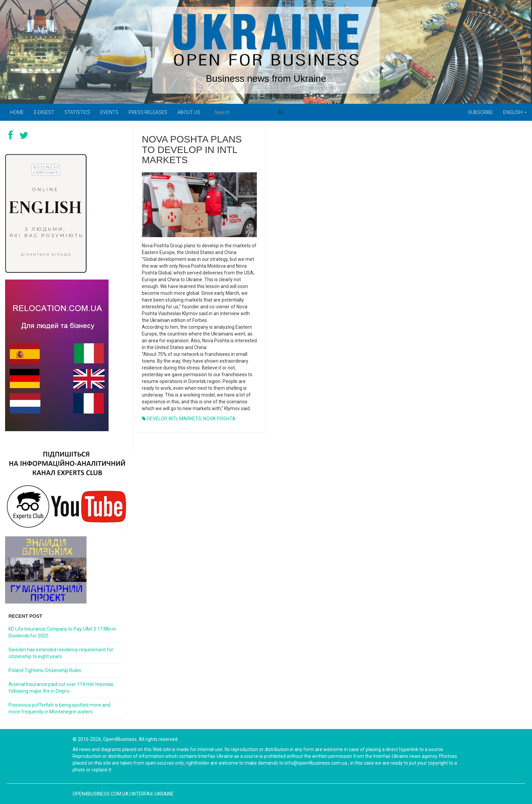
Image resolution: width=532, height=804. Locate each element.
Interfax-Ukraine (153, 794)
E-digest (44, 112)
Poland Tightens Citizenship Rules (45, 670)
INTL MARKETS (185, 419)
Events (109, 112)
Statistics (77, 112)
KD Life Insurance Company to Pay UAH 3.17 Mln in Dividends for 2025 (62, 632)
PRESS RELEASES (148, 112)
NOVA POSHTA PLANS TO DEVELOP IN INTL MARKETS (192, 150)
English (515, 112)
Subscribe (480, 112)
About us (189, 112)
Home (17, 112)
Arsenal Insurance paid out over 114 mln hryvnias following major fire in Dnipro (61, 688)
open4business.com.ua (101, 794)
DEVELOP (157, 419)
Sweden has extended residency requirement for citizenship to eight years (61, 653)
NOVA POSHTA (219, 419)
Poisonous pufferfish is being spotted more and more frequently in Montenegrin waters (59, 708)
